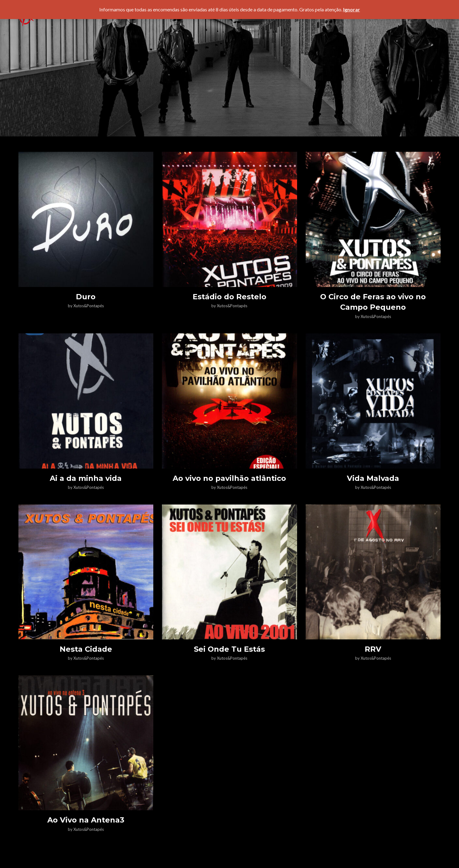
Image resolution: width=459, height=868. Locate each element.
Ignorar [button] (352, 9)
